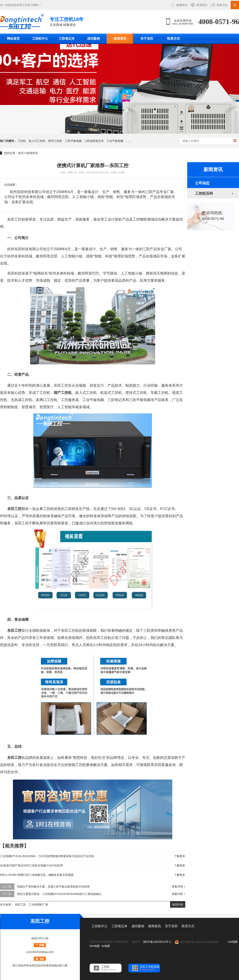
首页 (21, 153)
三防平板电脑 (73, 141)
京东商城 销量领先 (67, 21)
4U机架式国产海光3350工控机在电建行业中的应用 (31, 865)
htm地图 (95, 946)
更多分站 (222, 5)
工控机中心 (40, 39)
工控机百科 (204, 193)
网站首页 (13, 39)
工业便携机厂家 (38, 904)
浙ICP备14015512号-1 (157, 942)
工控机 (22, 141)
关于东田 (147, 39)
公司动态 (202, 183)
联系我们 (202, 5)
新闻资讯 (120, 39)
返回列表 (178, 904)
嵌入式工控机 (37, 141)
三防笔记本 (67, 39)
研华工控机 (55, 141)
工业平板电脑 (115, 141)
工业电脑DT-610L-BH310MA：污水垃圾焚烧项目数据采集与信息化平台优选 (47, 856)
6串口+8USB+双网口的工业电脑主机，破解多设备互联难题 (37, 875)
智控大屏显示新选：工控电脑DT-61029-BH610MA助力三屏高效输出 (59, 894)
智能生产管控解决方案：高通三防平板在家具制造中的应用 (53, 887)
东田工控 (22, 5)
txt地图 (106, 946)
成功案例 (93, 39)
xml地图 (233, 942)
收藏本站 (182, 5)
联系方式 (173, 39)
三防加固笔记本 (94, 141)
